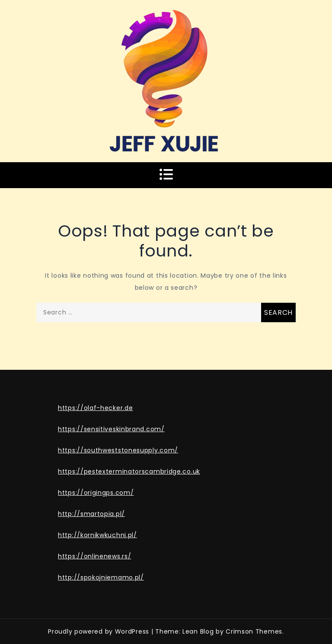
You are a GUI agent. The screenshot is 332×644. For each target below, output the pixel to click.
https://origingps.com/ (96, 493)
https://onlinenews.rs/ (94, 556)
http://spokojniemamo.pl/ (101, 577)
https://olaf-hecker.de (95, 408)
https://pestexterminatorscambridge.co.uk (129, 471)
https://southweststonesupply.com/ (118, 450)
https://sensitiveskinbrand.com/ (111, 429)
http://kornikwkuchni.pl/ (97, 535)
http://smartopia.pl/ (91, 514)
